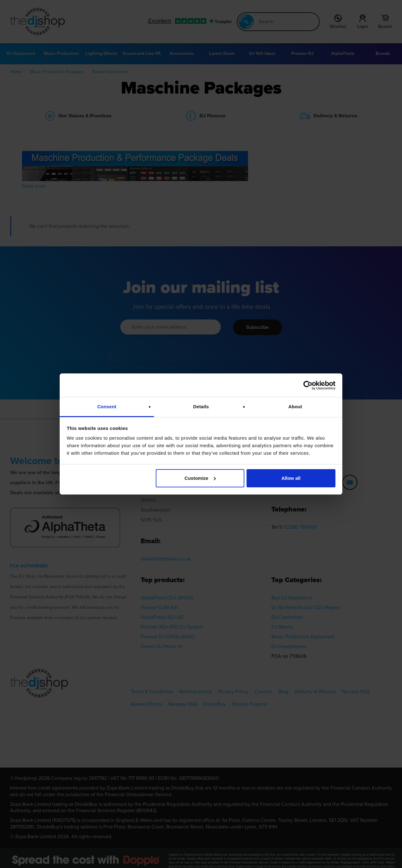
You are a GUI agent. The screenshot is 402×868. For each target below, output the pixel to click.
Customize (200, 478)
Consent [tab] (107, 407)
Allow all (291, 478)
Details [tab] (201, 407)
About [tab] (295, 407)
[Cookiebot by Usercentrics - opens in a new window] (308, 385)
